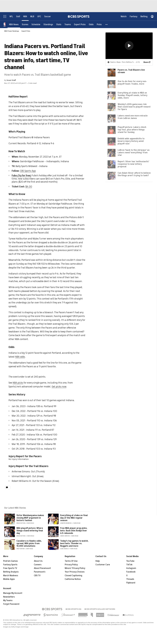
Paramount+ (40, 572)
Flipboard (131, 583)
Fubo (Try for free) (21, 176)
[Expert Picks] (80, 24)
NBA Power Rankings (12, 31)
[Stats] (59, 24)
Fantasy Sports (10, 565)
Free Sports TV (10, 568)
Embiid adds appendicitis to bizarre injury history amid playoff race (131, 141)
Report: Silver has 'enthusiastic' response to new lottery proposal (133, 164)
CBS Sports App (28, 171)
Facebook (131, 572)
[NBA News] (14, 24)
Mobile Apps (9, 579)
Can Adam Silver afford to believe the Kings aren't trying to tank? (134, 174)
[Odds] (91, 24)
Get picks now (59, 387)
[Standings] (48, 24)
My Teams (8, 600)
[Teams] (68, 24)
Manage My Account (13, 593)
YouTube (130, 561)
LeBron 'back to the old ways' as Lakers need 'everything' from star (134, 152)
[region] (129, 46)
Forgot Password (11, 604)
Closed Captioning (73, 576)
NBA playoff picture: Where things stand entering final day (30, 531)
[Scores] (25, 24)
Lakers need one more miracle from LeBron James (133, 117)
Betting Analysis (11, 572)
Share (146, 62)
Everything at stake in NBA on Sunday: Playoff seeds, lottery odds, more (132, 95)
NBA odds (20, 357)
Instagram (131, 568)
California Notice (73, 579)
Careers (38, 565)
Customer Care (103, 565)
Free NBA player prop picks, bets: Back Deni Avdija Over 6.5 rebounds (74, 531)
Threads (130, 579)
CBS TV (37, 576)
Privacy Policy (71, 565)
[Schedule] (36, 24)
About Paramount (42, 568)
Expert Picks (26, 31)
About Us (38, 561)
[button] (107, 24)
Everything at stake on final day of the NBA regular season (74, 518)
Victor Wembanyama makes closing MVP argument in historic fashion (30, 518)
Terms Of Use (71, 561)
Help (98, 561)
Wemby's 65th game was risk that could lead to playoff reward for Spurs (134, 107)
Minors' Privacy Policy (75, 568)
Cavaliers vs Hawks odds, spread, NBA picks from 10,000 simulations (29, 543)
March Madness (11, 576)
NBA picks (18, 383)
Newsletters (9, 597)
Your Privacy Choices (75, 572)
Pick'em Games (11, 561)
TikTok (129, 565)
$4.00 (29, 187)
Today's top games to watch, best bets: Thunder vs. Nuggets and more (74, 543)
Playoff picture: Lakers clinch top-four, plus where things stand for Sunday (132, 130)
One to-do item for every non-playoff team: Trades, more (132, 82)
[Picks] (99, 24)
